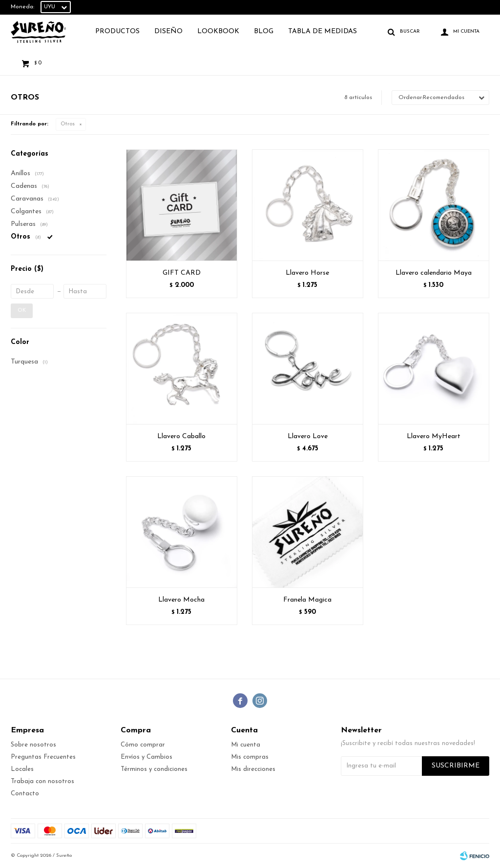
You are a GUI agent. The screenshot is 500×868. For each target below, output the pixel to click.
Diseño (168, 31)
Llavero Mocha (181, 600)
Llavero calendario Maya (434, 273)
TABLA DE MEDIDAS (323, 31)
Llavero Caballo (181, 436)
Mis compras (250, 757)
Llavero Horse (307, 273)
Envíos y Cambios (146, 757)
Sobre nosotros (33, 745)
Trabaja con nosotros (42, 781)
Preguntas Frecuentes (43, 757)
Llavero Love (308, 436)
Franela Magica (307, 600)
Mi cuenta (246, 745)
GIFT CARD (182, 273)
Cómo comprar (143, 745)
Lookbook (218, 31)
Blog (264, 31)
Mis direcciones (253, 769)
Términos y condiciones (154, 769)
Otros (68, 124)
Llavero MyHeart (434, 436)
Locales (22, 769)
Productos (117, 31)
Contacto (25, 794)
